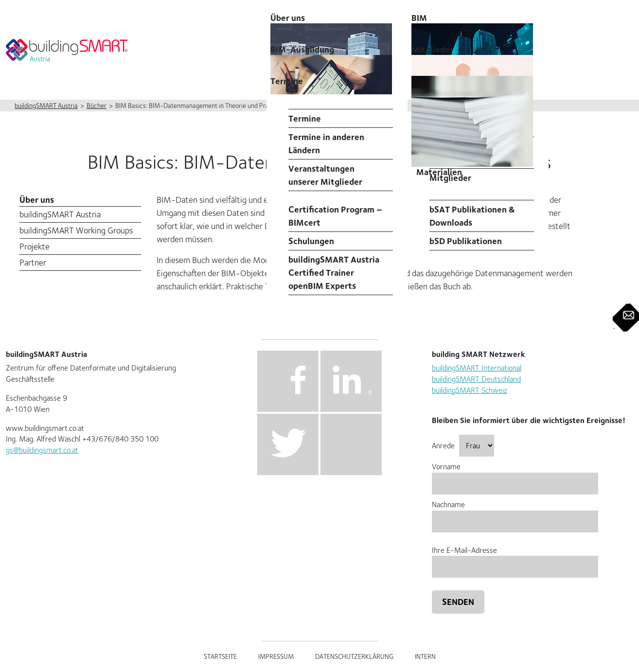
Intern (425, 656)
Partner (33, 262)
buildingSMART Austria (60, 214)
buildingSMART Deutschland (476, 379)
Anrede (463, 446)
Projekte (35, 246)
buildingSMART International (477, 368)
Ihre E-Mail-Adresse (515, 558)
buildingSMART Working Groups (76, 230)
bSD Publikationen (466, 241)
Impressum (276, 656)
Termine (287, 81)
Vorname (515, 475)
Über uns (37, 200)
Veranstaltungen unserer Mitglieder (325, 175)
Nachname (515, 513)
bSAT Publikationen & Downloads (472, 216)
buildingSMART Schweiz (470, 390)
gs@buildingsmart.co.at (42, 450)
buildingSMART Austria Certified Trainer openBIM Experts (334, 273)
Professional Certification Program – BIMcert (335, 209)
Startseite (220, 656)
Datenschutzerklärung (354, 656)
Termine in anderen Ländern (326, 143)
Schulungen (311, 241)
